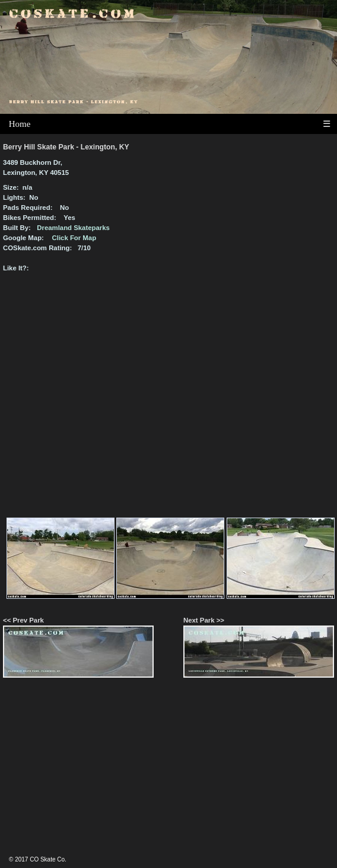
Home (20, 124)
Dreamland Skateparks (73, 228)
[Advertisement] (168, 772)
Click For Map (74, 238)
